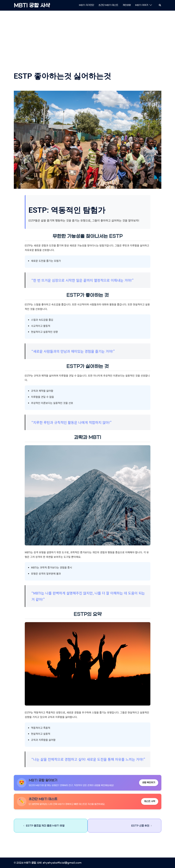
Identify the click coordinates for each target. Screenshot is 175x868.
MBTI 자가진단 (86, 5)
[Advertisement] (88, 37)
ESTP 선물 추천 (140, 826)
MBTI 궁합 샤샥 (32, 5)
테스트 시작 (150, 801)
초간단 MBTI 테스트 (108, 5)
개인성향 (127, 5)
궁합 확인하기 (149, 783)
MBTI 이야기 (142, 5)
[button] (160, 5)
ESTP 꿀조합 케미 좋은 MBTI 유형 (45, 826)
